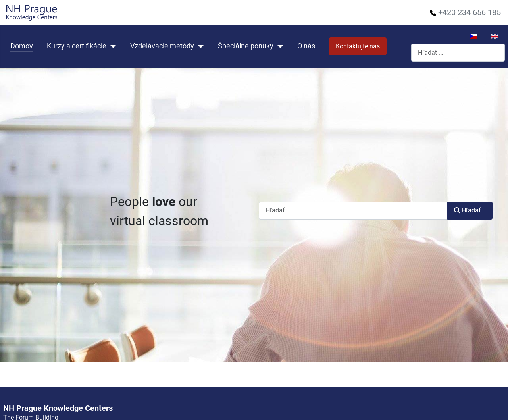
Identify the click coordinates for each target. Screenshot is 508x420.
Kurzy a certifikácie (77, 46)
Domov (22, 46)
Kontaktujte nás (358, 46)
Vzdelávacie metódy (162, 46)
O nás (306, 46)
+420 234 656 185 (470, 12)
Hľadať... (470, 210)
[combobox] (458, 53)
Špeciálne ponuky (246, 46)
